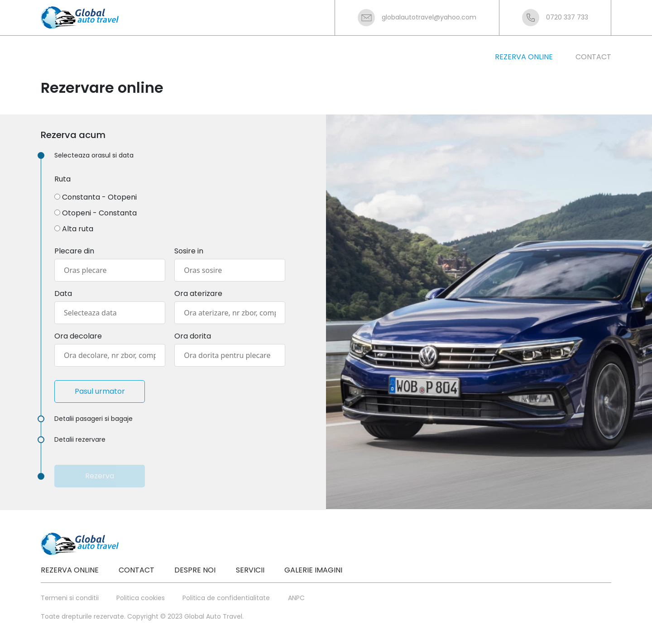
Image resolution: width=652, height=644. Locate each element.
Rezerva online (70, 570)
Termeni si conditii (70, 598)
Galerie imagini (313, 570)
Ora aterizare (198, 293)
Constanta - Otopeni (99, 197)
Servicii (250, 570)
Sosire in (189, 251)
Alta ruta (78, 229)
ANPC (296, 598)
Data (63, 293)
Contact (137, 570)
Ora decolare (78, 336)
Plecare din (74, 251)
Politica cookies (141, 598)
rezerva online (524, 57)
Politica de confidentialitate (226, 598)
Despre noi (195, 570)
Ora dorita (193, 336)
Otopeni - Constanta (99, 213)
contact (593, 57)
